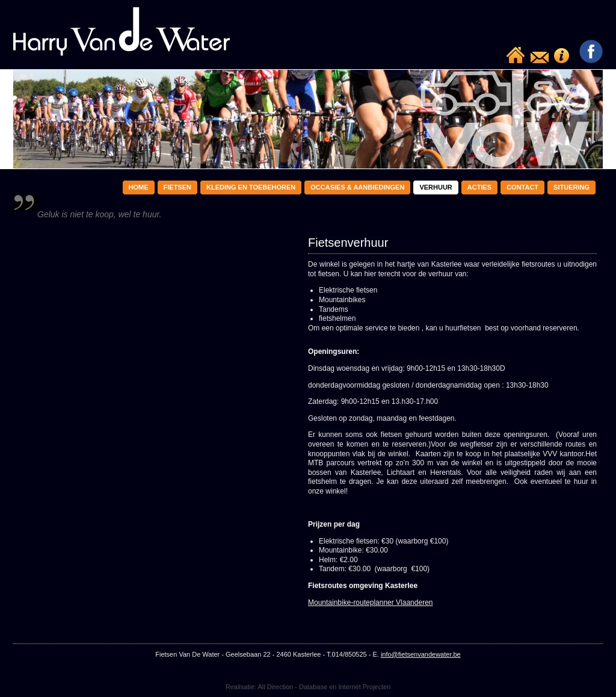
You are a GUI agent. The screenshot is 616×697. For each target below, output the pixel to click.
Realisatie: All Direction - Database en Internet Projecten (308, 687)
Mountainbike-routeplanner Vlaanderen (370, 603)
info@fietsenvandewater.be (421, 654)
